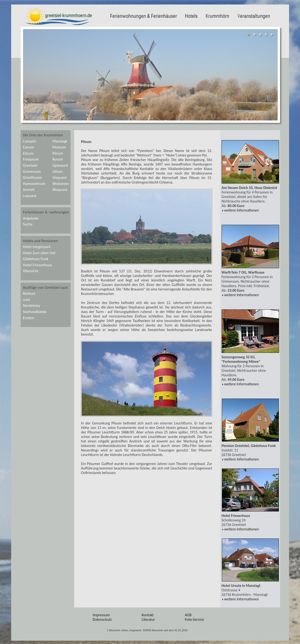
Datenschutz (102, 619)
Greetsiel (30, 165)
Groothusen (33, 177)
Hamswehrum (34, 184)
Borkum (29, 293)
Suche (28, 224)
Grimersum (32, 172)
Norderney (32, 306)
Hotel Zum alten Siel (39, 253)
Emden (29, 318)
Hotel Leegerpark (37, 247)
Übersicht (31, 271)
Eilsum (28, 153)
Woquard (60, 190)
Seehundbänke (35, 312)
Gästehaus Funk (36, 259)
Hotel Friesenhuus (38, 265)
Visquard (60, 177)
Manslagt (60, 141)
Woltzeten (61, 184)
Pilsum (58, 153)
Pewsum (59, 147)
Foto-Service (194, 619)
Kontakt (148, 615)
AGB (188, 615)
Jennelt (29, 190)
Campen (30, 141)
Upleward (60, 165)
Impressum (101, 615)
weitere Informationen (240, 210)
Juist (27, 300)
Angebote (31, 218)
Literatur (148, 619)
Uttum (58, 172)
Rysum (58, 159)
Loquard (30, 196)
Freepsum (31, 159)
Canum (29, 147)
